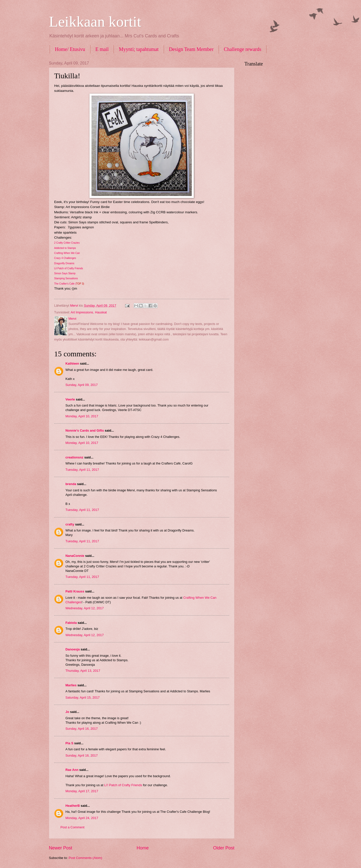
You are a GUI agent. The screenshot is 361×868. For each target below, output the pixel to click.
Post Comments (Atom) (85, 858)
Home (143, 848)
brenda (71, 484)
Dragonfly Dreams (64, 263)
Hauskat (101, 312)
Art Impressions (82, 312)
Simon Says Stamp (65, 273)
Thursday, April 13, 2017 (83, 671)
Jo (68, 712)
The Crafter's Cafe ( (69, 284)
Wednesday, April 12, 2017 (85, 608)
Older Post (224, 848)
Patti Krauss (75, 591)
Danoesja (73, 649)
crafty (70, 524)
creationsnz (74, 457)
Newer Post (61, 848)
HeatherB (73, 806)
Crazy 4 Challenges (65, 258)
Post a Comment (72, 827)
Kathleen (72, 363)
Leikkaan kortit (95, 22)
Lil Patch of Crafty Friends (69, 268)
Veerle (70, 399)
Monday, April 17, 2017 (82, 791)
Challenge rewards (243, 49)
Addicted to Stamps (65, 248)
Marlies (71, 685)
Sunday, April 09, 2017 (82, 385)
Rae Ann (72, 770)
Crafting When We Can (67, 253)
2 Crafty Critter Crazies (67, 243)
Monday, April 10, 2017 (82, 416)
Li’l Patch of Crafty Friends (123, 785)
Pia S (69, 743)
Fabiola (71, 623)
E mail (102, 49)
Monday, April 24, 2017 (82, 818)
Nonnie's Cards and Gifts (85, 430)
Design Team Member (191, 49)
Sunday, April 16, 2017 (82, 729)
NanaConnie (75, 556)
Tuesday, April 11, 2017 (82, 470)
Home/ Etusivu (70, 49)
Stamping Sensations (66, 278)
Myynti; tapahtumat (139, 49)
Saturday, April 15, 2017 (82, 697)
